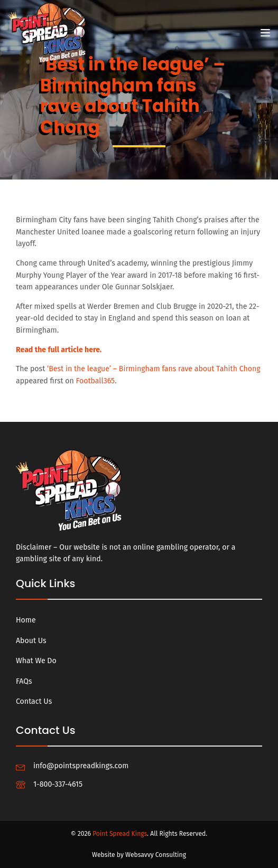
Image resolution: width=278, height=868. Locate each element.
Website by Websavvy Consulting (139, 855)
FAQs (24, 681)
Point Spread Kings (120, 834)
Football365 (96, 381)
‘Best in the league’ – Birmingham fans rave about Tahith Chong (154, 369)
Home (26, 620)
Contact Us (34, 701)
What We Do (36, 661)
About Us (31, 641)
